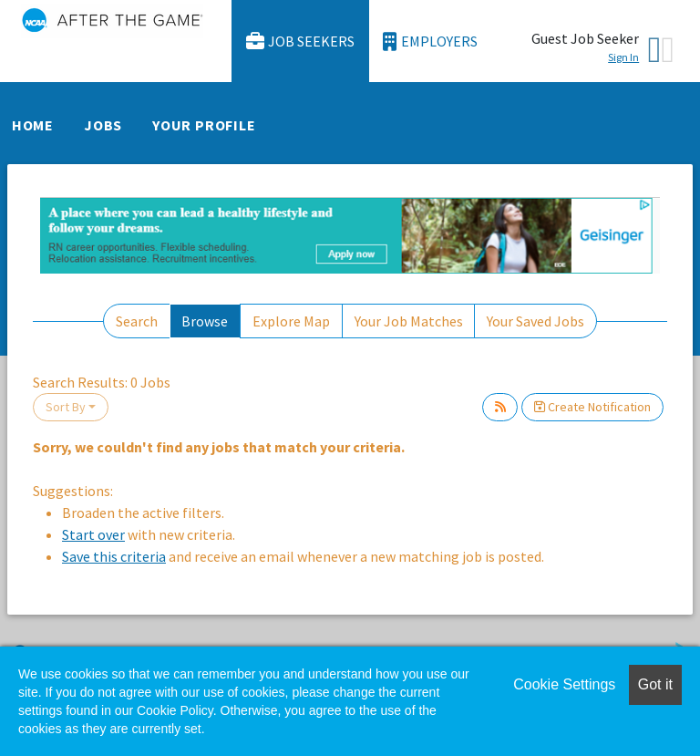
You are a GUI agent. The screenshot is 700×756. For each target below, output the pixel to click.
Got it (655, 684)
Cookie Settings (564, 684)
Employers (430, 41)
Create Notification (592, 407)
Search (137, 321)
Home (33, 125)
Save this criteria (114, 556)
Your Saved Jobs (535, 321)
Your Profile (204, 125)
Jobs (103, 125)
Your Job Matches (409, 321)
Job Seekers (301, 41)
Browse (205, 321)
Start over (93, 534)
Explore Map (291, 321)
